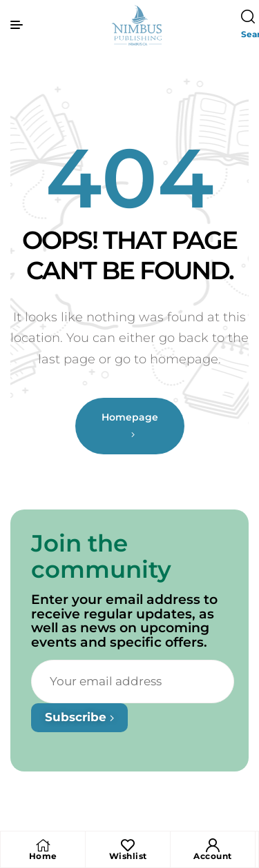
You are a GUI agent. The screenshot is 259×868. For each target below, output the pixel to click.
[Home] (43, 845)
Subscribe (79, 717)
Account (213, 856)
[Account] (213, 845)
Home (43, 856)
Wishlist (128, 856)
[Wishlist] (128, 845)
